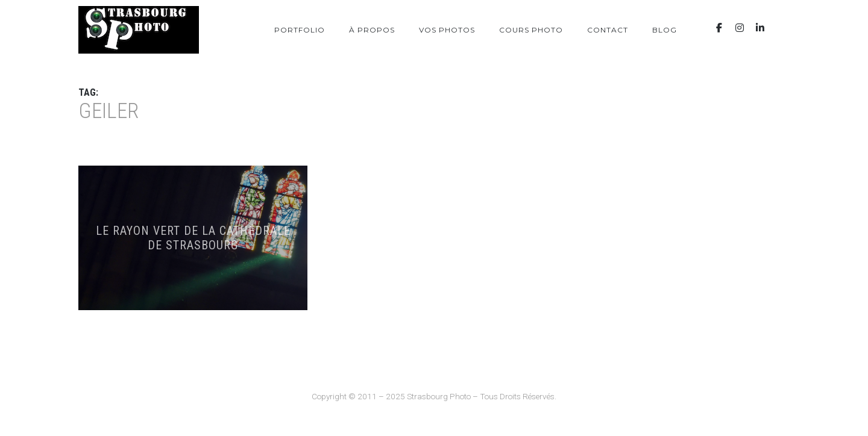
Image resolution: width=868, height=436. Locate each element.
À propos (372, 30)
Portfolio (300, 30)
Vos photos (447, 30)
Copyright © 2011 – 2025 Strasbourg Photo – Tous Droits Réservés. (434, 396)
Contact (608, 30)
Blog (665, 30)
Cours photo (531, 30)
